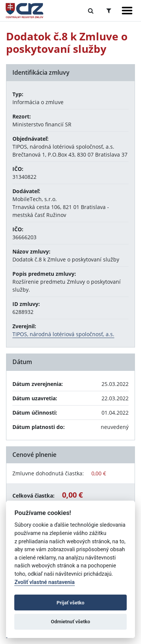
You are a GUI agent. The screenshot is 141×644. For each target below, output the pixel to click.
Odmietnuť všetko (70, 622)
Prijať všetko (71, 603)
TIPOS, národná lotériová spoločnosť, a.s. (63, 334)
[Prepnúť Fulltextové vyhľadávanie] (91, 11)
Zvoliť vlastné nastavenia (44, 582)
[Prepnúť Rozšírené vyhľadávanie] (109, 11)
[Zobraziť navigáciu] (127, 11)
